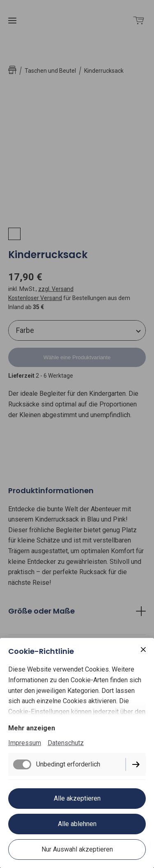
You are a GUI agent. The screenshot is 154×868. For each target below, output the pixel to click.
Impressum (25, 743)
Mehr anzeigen (32, 728)
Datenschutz (66, 743)
